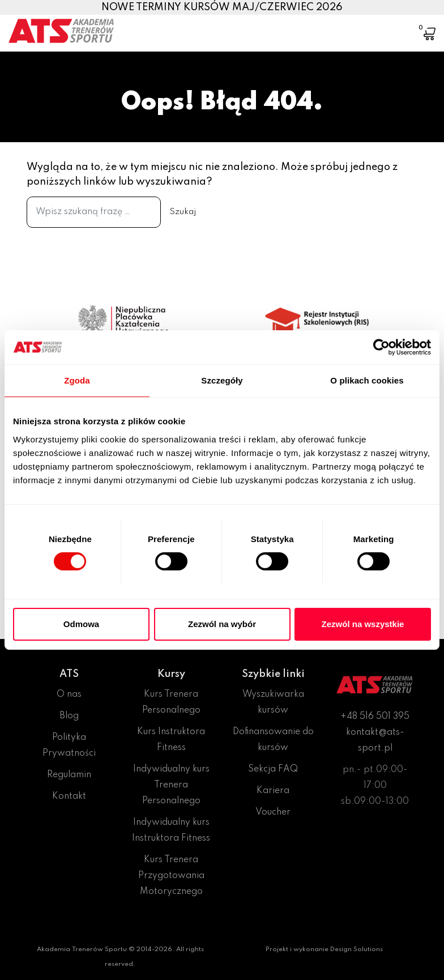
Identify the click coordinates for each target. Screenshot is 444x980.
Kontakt (69, 796)
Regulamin (69, 775)
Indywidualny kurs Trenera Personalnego (171, 785)
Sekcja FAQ (273, 769)
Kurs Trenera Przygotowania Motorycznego (171, 876)
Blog (69, 716)
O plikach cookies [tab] (367, 380)
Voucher (273, 812)
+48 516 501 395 (375, 717)
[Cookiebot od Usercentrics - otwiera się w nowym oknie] (381, 347)
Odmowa (81, 624)
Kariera (273, 791)
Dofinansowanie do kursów (273, 740)
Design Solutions (357, 949)
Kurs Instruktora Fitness (171, 740)
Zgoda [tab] (77, 380)
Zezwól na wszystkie (363, 624)
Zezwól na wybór (222, 624)
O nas (69, 694)
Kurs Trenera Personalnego (171, 702)
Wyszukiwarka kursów (273, 702)
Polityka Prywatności (69, 745)
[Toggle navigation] (395, 25)
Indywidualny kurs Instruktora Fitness (171, 830)
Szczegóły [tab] (222, 380)
